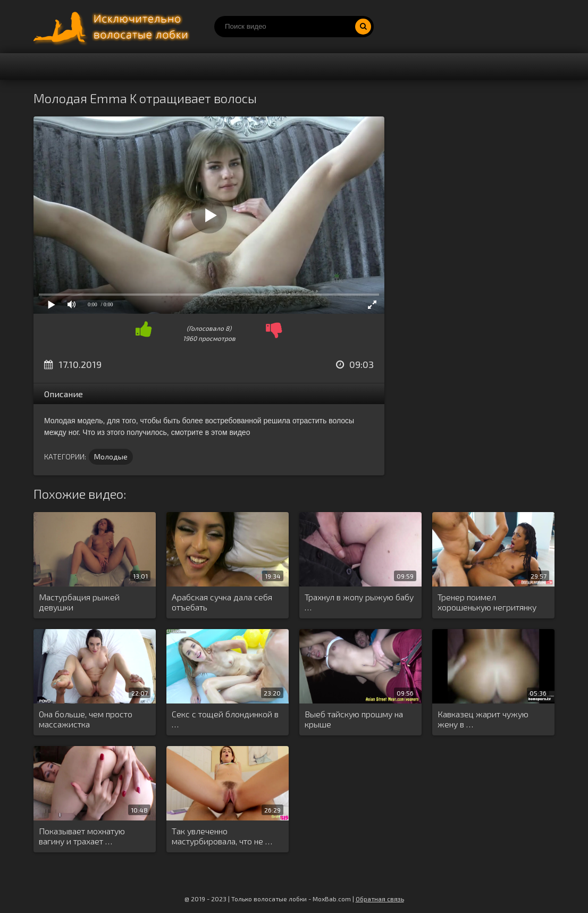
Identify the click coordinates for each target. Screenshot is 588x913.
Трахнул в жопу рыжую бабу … (359, 602)
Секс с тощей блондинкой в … (225, 719)
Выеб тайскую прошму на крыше (354, 719)
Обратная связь (380, 899)
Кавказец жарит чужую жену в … (483, 719)
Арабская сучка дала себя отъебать (222, 602)
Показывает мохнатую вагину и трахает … (82, 836)
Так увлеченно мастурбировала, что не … (222, 836)
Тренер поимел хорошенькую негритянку (487, 602)
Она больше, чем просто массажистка (86, 719)
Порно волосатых (113, 27)
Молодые (111, 457)
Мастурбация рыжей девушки (79, 602)
